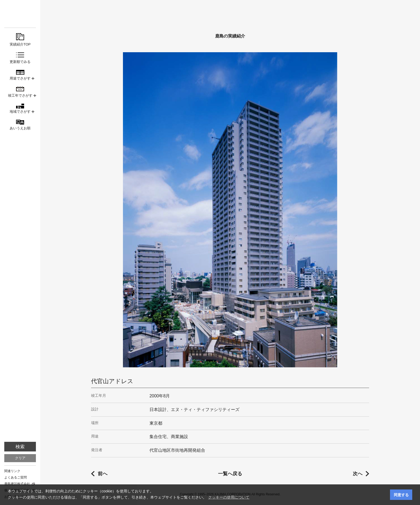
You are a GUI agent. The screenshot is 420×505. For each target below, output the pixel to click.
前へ (103, 474)
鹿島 (20, 14)
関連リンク (12, 471)
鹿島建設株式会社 (17, 484)
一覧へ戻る (230, 474)
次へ (358, 474)
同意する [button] (401, 495)
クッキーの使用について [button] (229, 497)
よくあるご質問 (16, 477)
